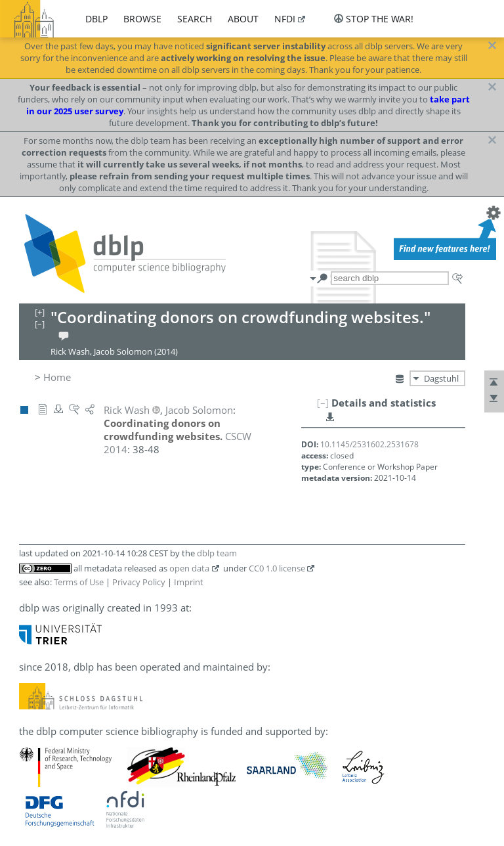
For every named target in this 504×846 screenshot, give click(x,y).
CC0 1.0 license (277, 568)
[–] (323, 403)
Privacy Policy (139, 582)
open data (189, 568)
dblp (96, 19)
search (195, 19)
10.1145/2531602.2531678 (369, 444)
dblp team (217, 553)
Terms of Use (79, 582)
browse (142, 19)
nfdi (285, 19)
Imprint (189, 582)
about (243, 19)
